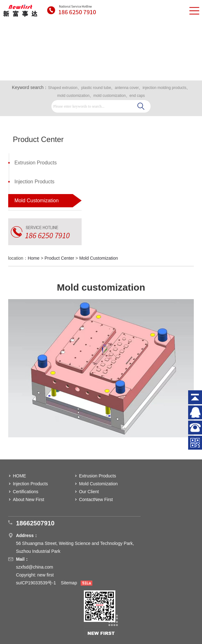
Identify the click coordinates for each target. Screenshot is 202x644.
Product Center (59, 258)
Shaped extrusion (63, 88)
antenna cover (127, 88)
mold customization (73, 96)
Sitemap (69, 583)
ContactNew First (96, 499)
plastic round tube (96, 88)
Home (34, 258)
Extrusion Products (36, 163)
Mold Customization (37, 201)
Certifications (26, 492)
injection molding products (164, 88)
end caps (137, 96)
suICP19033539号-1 (37, 583)
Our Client (89, 492)
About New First (29, 499)
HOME (20, 476)
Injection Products (35, 182)
